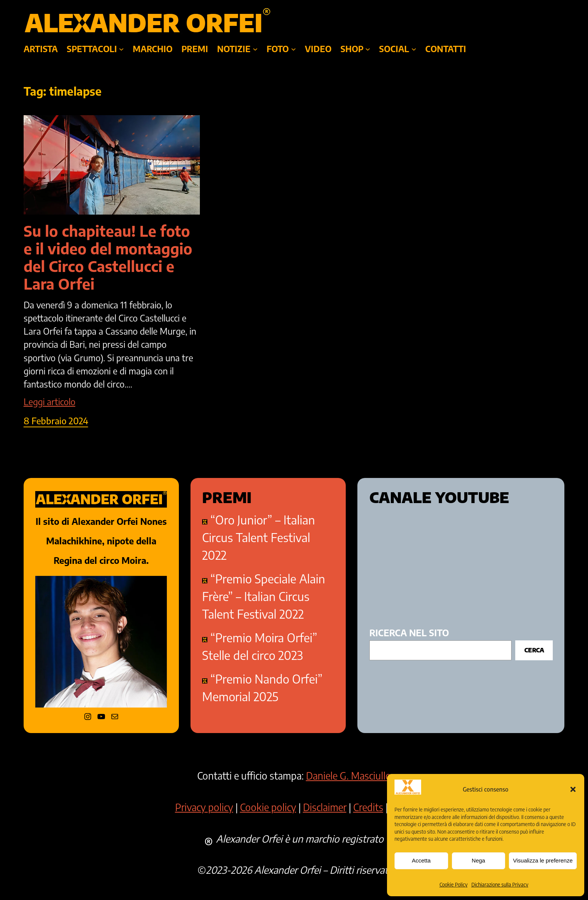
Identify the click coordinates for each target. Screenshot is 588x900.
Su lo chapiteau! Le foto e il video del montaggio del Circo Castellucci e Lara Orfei (108, 257)
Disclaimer (325, 807)
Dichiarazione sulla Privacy (500, 885)
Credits (368, 807)
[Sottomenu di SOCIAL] (414, 49)
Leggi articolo (49, 402)
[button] (573, 789)
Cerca (534, 650)
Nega (478, 860)
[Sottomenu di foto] (293, 49)
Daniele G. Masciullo (349, 776)
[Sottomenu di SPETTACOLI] (121, 49)
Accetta (421, 860)
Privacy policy (204, 807)
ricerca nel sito (409, 633)
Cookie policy (268, 807)
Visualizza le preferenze (543, 860)
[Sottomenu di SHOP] (368, 49)
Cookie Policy (454, 885)
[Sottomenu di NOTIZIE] (255, 49)
